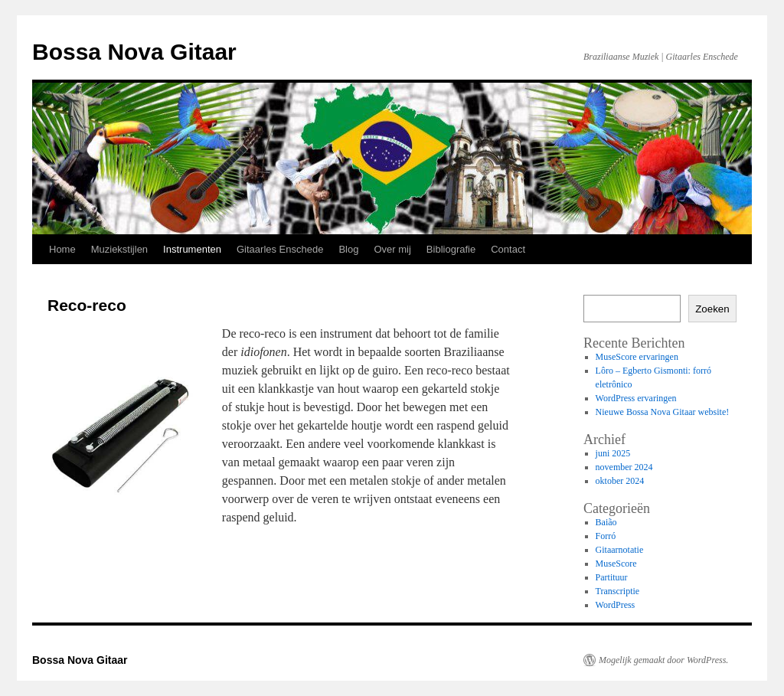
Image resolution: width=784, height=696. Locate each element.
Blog (348, 249)
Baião (606, 522)
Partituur (612, 577)
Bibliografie (451, 249)
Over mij (392, 249)
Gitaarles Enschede (280, 249)
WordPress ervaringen (636, 398)
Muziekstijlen (119, 249)
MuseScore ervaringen (637, 357)
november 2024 (624, 467)
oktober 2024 (620, 481)
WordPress (616, 605)
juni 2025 (613, 453)
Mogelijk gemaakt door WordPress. (663, 660)
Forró (606, 536)
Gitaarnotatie (620, 550)
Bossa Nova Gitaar (134, 52)
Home (62, 249)
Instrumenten (192, 249)
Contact (508, 249)
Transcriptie (618, 591)
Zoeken (712, 309)
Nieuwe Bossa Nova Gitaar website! (663, 412)
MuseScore (616, 564)
